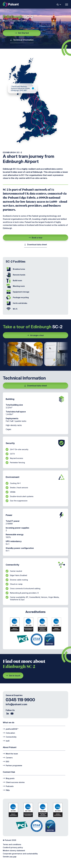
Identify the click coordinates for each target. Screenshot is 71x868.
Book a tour (36, 238)
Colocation (9, 733)
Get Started (22, 33)
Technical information (22, 40)
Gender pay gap (10, 857)
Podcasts (8, 786)
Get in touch (13, 676)
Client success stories (14, 782)
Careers (8, 757)
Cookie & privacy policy (13, 847)
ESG (6, 761)
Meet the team (10, 754)
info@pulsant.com (16, 704)
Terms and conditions (12, 844)
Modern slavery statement (14, 851)
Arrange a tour (35, 335)
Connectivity (10, 737)
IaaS (6, 741)
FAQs (6, 790)
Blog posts (9, 778)
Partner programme (12, 765)
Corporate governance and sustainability (20, 854)
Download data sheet (35, 245)
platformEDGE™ (11, 729)
